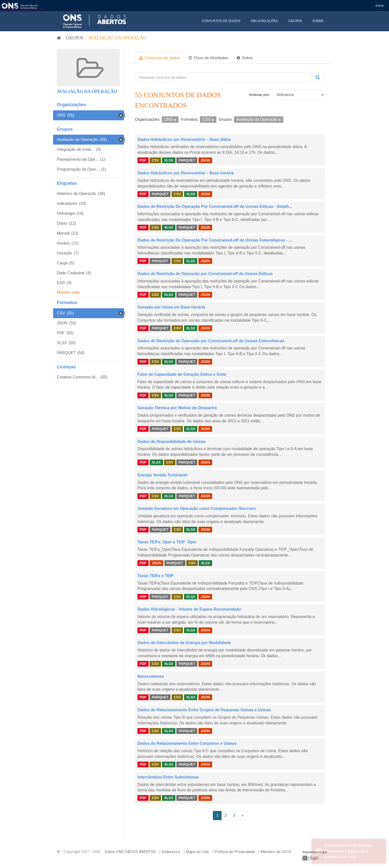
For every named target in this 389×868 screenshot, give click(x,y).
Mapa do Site (197, 852)
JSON (205, 160)
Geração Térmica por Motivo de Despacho (177, 408)
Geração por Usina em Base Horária (171, 307)
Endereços (171, 852)
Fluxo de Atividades (208, 58)
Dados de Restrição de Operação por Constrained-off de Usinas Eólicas (205, 274)
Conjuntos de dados (221, 21)
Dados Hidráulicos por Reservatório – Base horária (186, 173)
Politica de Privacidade (235, 852)
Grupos (295, 21)
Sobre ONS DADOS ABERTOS (130, 852)
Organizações (264, 21)
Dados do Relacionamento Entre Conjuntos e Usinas (187, 743)
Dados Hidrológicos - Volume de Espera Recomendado (189, 609)
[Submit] (318, 77)
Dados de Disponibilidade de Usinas (172, 442)
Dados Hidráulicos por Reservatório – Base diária (184, 139)
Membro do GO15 (276, 852)
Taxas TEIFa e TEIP (156, 576)
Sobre (318, 21)
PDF (143, 160)
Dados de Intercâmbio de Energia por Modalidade (184, 643)
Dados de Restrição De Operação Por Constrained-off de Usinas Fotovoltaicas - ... (215, 240)
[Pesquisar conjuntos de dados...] (223, 77)
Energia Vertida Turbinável (162, 475)
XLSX (169, 160)
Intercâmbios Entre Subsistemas (168, 777)
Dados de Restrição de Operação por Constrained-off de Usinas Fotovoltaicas (211, 341)
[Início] (59, 38)
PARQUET (187, 160)
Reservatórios (151, 676)
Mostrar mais (68, 292)
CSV (155, 160)
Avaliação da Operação (117, 38)
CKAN (311, 858)
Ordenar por (259, 95)
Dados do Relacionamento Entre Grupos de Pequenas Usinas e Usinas (204, 710)
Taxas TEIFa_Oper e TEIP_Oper (167, 542)
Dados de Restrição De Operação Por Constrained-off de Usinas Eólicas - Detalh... (215, 206)
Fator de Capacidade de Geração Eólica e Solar (182, 374)
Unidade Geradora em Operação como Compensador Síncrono (197, 509)
